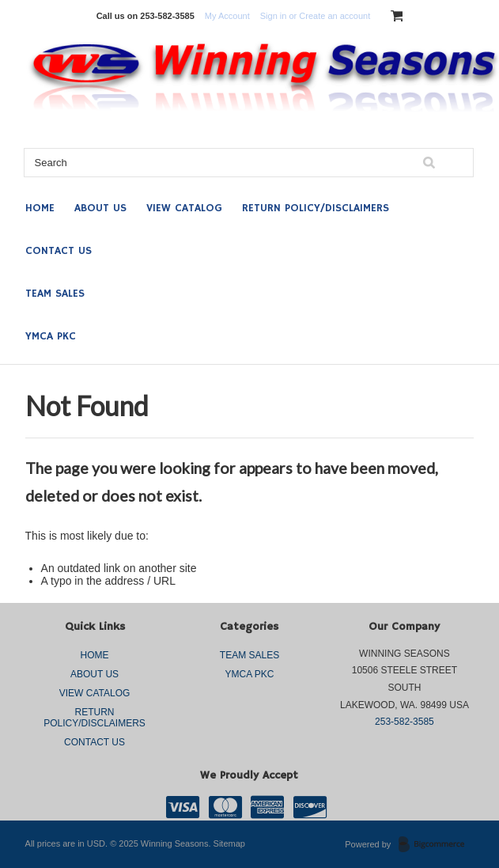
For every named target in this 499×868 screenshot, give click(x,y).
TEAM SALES (55, 294)
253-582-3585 (404, 722)
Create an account (335, 16)
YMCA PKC (51, 336)
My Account (227, 16)
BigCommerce (436, 845)
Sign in (274, 16)
